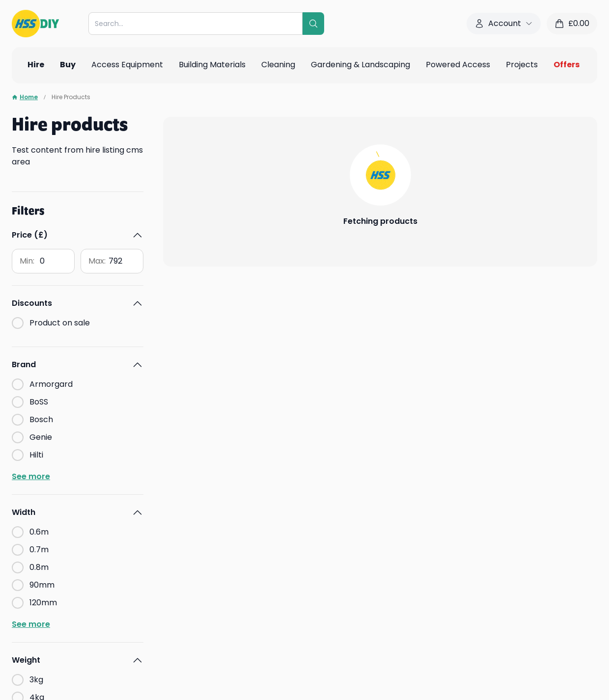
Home (25, 97)
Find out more (39, 633)
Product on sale (60, 255)
